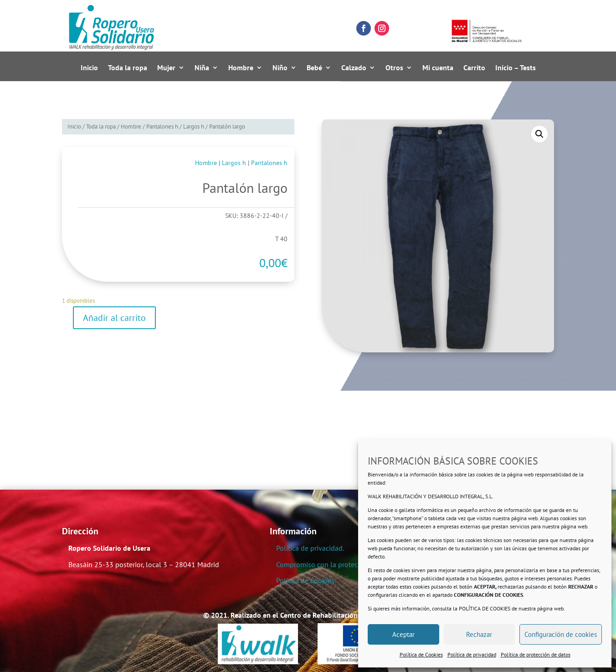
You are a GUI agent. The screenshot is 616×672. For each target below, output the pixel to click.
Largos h (194, 127)
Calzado (354, 68)
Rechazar (479, 634)
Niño (280, 68)
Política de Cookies (421, 654)
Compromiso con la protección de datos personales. (357, 564)
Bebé (314, 68)
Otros (394, 68)
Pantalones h (162, 127)
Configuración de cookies (561, 634)
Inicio (89, 68)
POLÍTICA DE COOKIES (485, 608)
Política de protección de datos (536, 654)
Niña (202, 68)
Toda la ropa (128, 68)
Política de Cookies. (306, 580)
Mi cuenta (438, 68)
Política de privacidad (472, 654)
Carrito (474, 68)
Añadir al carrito (114, 318)
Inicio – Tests (516, 68)
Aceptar (403, 634)
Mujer (166, 68)
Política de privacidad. (310, 548)
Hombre (241, 68)
